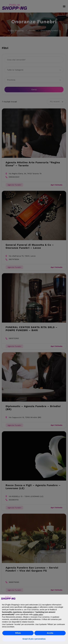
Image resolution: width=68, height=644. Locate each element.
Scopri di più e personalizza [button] (34, 639)
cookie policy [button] (38, 614)
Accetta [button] (50, 633)
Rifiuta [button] (18, 633)
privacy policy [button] (32, 607)
